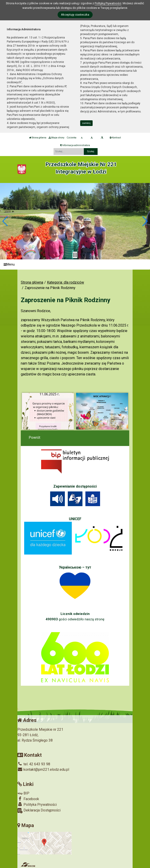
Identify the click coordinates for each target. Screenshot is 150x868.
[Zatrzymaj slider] (75, 255)
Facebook (28, 799)
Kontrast (115, 138)
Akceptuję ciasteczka (75, 15)
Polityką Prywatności (108, 3)
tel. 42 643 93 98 (34, 764)
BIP (23, 793)
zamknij (86, 123)
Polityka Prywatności (37, 804)
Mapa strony (56, 138)
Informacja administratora (75, 145)
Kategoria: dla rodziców (66, 282)
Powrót (34, 438)
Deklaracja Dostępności (39, 811)
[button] (5, 221)
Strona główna (38, 138)
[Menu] (75, 264)
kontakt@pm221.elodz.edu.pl (43, 770)
